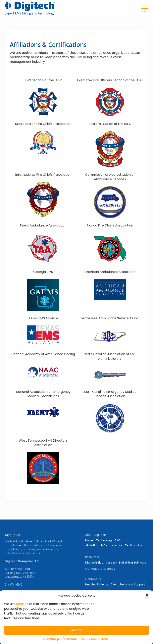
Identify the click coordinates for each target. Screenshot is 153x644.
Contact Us (93, 579)
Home (89, 540)
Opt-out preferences (60, 639)
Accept (77, 630)
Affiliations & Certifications (104, 545)
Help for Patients (97, 584)
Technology (104, 540)
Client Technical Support (128, 584)
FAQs (118, 540)
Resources (92, 557)
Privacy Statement (93, 639)
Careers (111, 563)
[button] (147, 595)
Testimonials (134, 545)
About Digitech (96, 535)
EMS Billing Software (133, 563)
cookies (22, 604)
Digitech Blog (94, 563)
